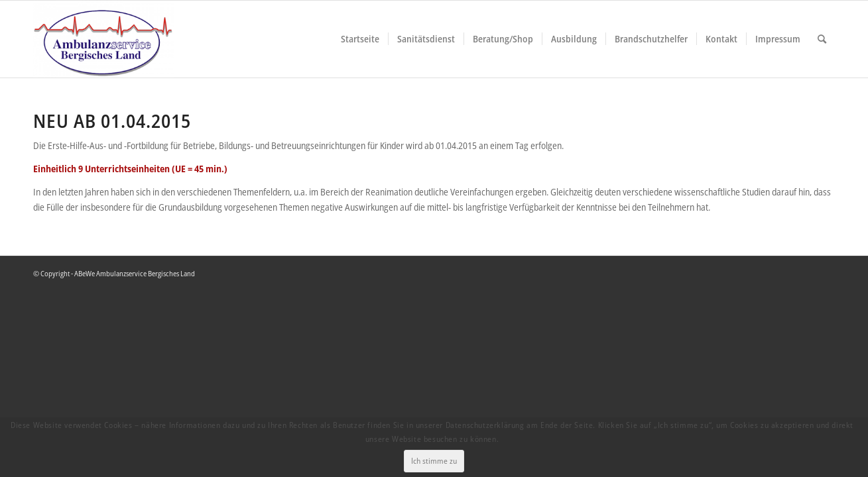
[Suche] (822, 39)
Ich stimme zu (436, 453)
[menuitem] (360, 39)
